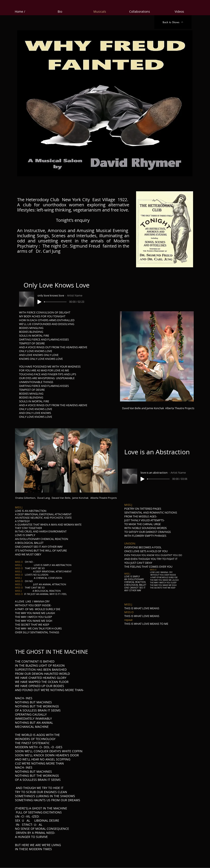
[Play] (39, 302)
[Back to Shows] (173, 22)
